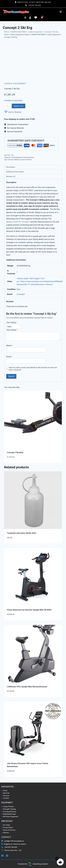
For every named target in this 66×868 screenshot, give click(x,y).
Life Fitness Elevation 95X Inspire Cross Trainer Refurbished (28, 765)
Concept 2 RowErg (15, 452)
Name (10, 345)
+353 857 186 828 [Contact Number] (34, 5)
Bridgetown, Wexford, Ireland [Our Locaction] (13, 844)
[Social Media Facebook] (3, 856)
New (19, 289)
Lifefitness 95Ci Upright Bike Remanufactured (27, 687)
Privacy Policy (7, 828)
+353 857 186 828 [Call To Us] (9, 847)
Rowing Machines (29, 157)
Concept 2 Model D (26, 160)
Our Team (6, 825)
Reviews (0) (11, 176)
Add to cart (19, 106)
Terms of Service (8, 830)
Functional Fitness (9, 812)
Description (11, 167)
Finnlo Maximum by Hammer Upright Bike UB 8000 (29, 610)
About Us (5, 793)
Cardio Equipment (35, 32)
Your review (12, 330)
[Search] (25, 18)
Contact (5, 798)
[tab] (33, 167)
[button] (13, 112)
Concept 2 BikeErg (13, 160)
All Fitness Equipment (10, 817)
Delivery (5, 833)
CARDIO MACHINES (19, 32)
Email (9, 357)
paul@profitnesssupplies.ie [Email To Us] (13, 841)
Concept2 (21, 294)
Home (7, 32)
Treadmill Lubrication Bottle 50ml (22, 533)
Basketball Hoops (9, 814)
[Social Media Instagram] (7, 856)
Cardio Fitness (8, 807)
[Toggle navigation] (61, 12)
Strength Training (9, 809)
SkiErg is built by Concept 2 (18, 222)
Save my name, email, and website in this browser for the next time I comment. (33, 369)
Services (5, 796)
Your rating (12, 322)
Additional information (15, 172)
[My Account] (30, 18)
